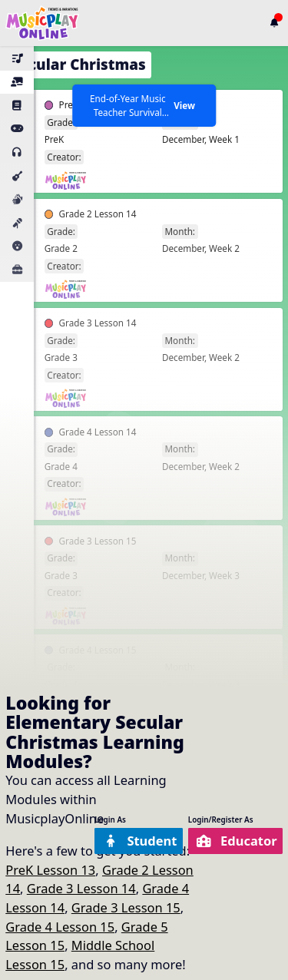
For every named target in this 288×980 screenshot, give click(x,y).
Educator (237, 841)
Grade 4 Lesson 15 (60, 927)
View (184, 105)
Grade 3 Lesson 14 (81, 888)
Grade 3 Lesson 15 (126, 907)
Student (140, 841)
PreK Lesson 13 (50, 870)
